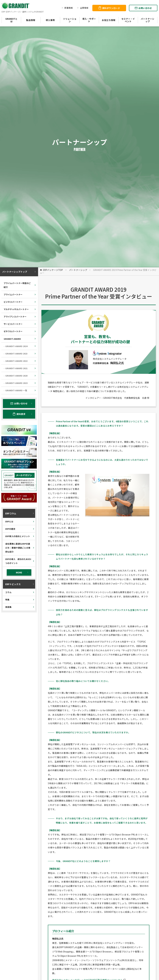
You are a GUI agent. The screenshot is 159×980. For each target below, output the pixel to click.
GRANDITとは (11, 20)
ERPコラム (20, 513)
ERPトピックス (20, 584)
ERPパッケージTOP (51, 270)
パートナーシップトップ (19, 272)
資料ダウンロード (109, 8)
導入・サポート (89, 20)
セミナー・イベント (128, 20)
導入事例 (50, 20)
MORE (22, 572)
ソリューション (70, 20)
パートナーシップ (148, 20)
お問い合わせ (143, 8)
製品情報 (31, 20)
